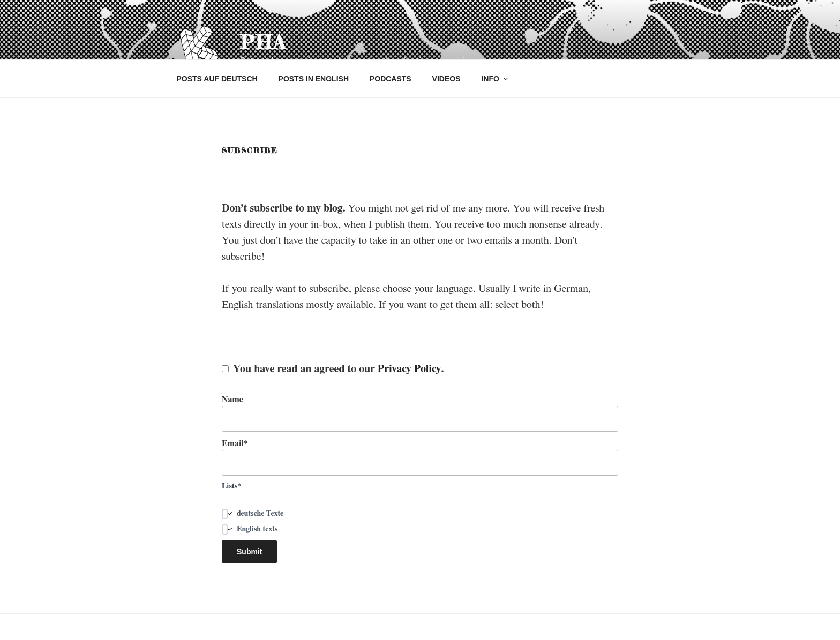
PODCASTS (391, 79)
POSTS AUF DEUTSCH (217, 79)
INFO (495, 79)
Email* (420, 457)
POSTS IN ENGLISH (314, 79)
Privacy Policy (410, 369)
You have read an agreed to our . (333, 369)
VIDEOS (447, 79)
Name (420, 413)
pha (263, 42)
